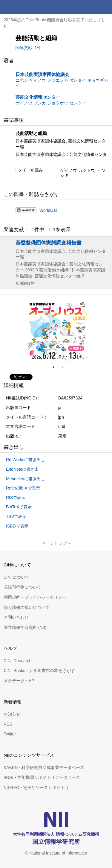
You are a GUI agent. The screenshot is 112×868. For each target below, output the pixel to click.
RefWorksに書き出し (26, 460)
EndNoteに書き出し (24, 469)
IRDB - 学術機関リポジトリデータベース (42, 777)
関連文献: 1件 (28, 48)
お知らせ (12, 714)
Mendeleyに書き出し (26, 479)
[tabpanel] (58, 331)
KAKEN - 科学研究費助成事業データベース (44, 767)
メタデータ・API (20, 681)
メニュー (105, 7)
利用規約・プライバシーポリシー (35, 597)
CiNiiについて (16, 577)
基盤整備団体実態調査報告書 (49, 243)
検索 (90, 7)
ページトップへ (56, 543)
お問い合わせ (16, 617)
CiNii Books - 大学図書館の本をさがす (39, 671)
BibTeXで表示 (19, 507)
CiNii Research (17, 661)
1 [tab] (56, 367)
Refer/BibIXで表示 (23, 488)
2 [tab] (65, 367)
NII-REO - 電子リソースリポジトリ (36, 788)
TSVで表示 (16, 516)
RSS (8, 724)
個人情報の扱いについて (27, 607)
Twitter (10, 734)
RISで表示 (16, 498)
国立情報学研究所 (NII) (25, 627)
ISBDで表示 (17, 526)
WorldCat (48, 210)
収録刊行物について (22, 587)
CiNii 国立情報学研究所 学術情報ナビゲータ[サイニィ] (26, 7)
